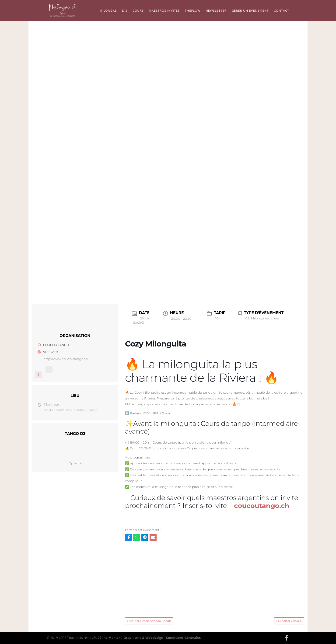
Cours (138, 11)
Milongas (108, 11)
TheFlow (193, 11)
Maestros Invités (164, 11)
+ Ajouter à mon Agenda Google (149, 621)
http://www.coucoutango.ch (66, 359)
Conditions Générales (183, 638)
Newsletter (216, 11)
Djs (125, 11)
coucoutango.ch (262, 506)
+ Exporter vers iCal (289, 621)
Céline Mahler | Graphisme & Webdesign (130, 638)
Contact (282, 11)
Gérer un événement (250, 11)
